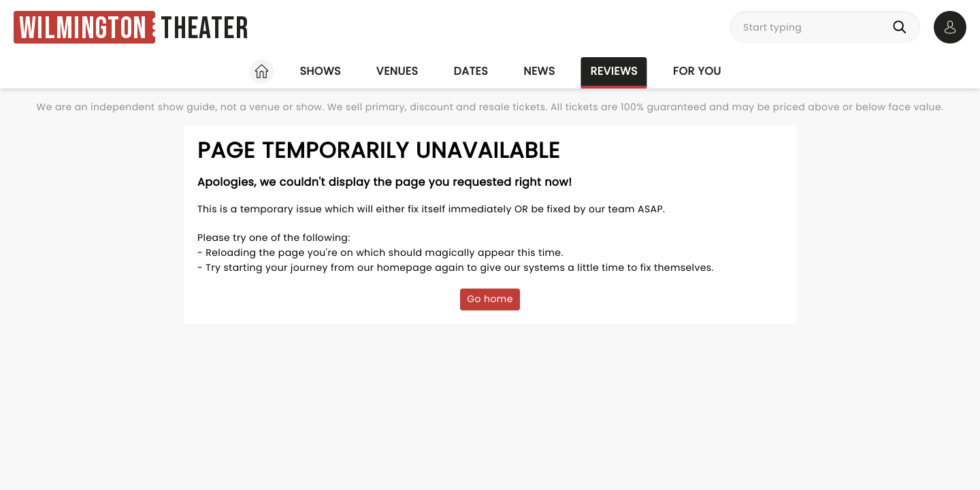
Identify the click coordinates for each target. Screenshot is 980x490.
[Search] (902, 27)
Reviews (614, 71)
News (539, 71)
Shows (320, 71)
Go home (490, 299)
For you (697, 71)
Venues (397, 71)
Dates (471, 71)
